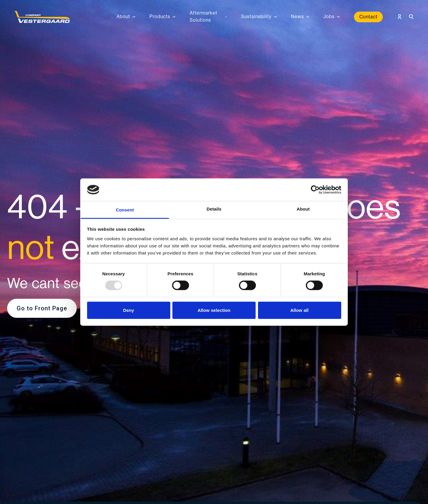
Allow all (300, 310)
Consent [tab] (125, 210)
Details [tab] (214, 209)
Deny (129, 310)
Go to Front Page (42, 308)
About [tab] (303, 209)
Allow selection (214, 310)
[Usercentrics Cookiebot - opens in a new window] (315, 190)
